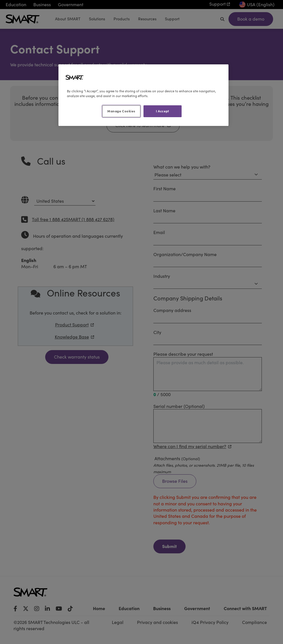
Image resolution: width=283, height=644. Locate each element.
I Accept (163, 111)
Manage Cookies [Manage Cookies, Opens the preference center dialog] (121, 111)
